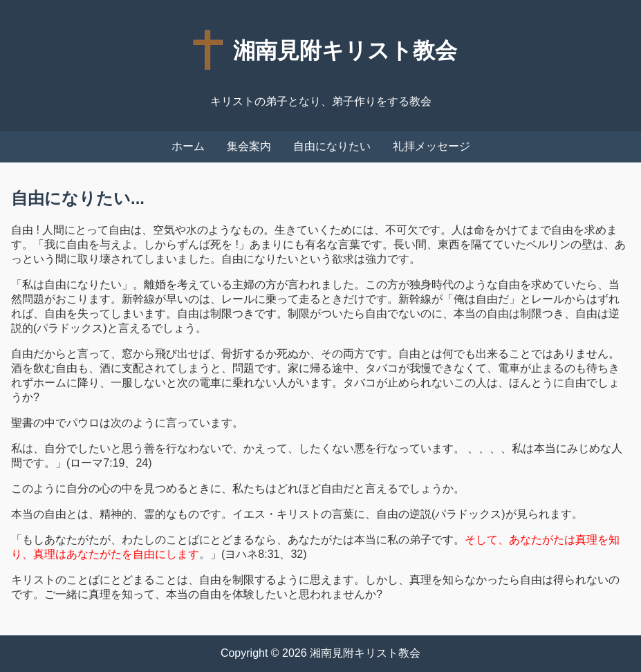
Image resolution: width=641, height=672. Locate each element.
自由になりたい (332, 146)
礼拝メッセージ (431, 146)
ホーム (188, 146)
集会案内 (249, 146)
